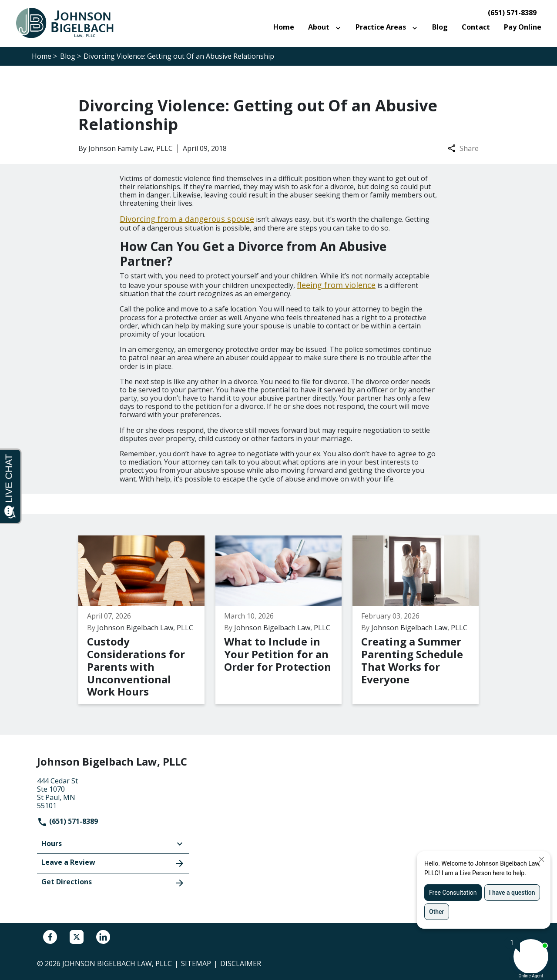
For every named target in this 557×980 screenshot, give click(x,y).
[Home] (284, 27)
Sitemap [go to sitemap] (196, 963)
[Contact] (476, 27)
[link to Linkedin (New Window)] (103, 937)
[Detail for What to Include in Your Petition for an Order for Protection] (284, 620)
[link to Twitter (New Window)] (77, 937)
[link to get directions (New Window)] (113, 793)
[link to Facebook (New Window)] (50, 937)
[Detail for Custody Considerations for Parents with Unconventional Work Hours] (147, 620)
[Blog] (440, 27)
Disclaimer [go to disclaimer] (241, 963)
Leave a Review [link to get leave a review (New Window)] (113, 863)
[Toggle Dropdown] (340, 27)
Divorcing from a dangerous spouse (187, 219)
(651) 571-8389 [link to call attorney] (512, 13)
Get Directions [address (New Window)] (113, 883)
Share (463, 149)
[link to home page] (70, 23)
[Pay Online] (523, 27)
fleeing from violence (336, 285)
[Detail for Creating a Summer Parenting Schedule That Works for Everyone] (421, 620)
